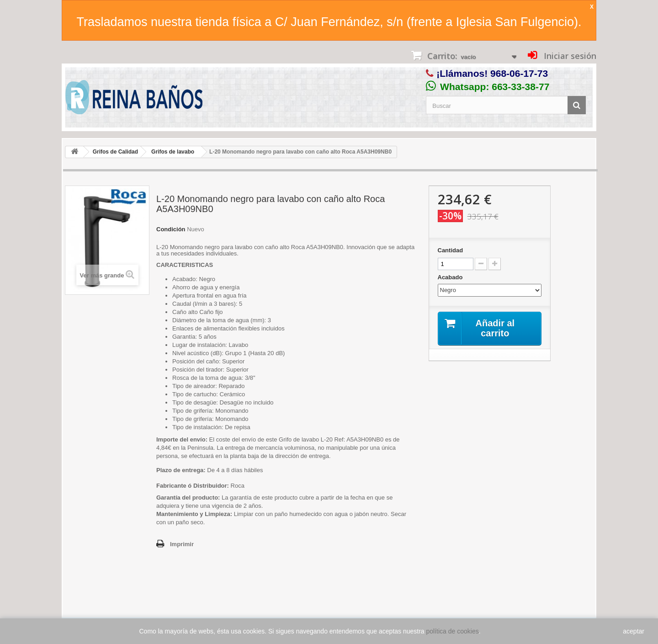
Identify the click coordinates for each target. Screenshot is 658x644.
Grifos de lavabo (173, 152)
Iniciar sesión (569, 56)
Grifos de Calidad (115, 152)
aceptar (634, 631)
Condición (171, 229)
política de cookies (453, 631)
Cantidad (451, 250)
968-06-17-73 (519, 73)
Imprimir (182, 544)
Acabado (451, 277)
